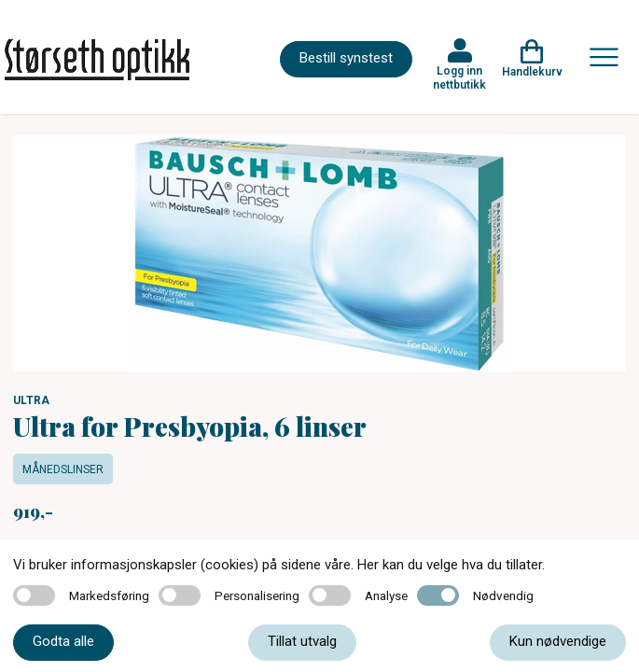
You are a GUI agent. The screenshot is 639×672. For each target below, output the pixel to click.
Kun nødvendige (558, 641)
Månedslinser (63, 469)
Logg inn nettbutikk (459, 77)
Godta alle (63, 641)
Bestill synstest (346, 58)
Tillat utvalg (302, 641)
